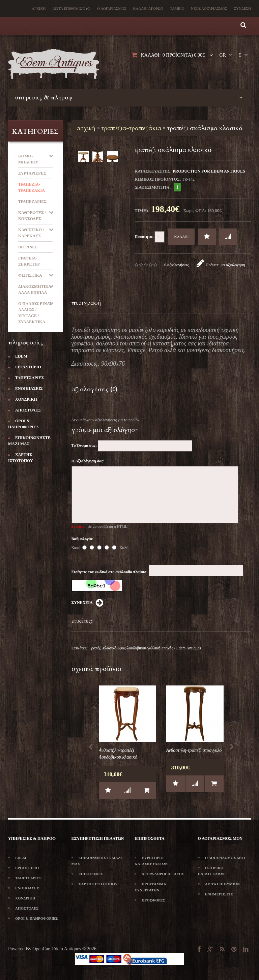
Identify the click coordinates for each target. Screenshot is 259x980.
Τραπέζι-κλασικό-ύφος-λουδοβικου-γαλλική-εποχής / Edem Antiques (145, 648)
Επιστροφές (88, 874)
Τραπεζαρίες (32, 202)
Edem (18, 356)
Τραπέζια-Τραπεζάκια (131, 128)
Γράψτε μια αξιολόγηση (221, 265)
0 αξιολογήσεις (177, 265)
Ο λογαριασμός (112, 8)
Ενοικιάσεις (25, 389)
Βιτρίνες (28, 247)
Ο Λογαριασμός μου (222, 858)
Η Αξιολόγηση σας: (88, 461)
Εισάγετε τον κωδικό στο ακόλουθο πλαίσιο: (110, 572)
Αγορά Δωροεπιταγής (159, 874)
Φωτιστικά (30, 275)
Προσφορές (150, 900)
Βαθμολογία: (83, 539)
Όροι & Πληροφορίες (33, 918)
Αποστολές (24, 410)
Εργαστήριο (25, 367)
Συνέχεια (87, 603)
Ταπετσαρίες (26, 378)
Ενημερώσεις (215, 894)
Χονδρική (23, 399)
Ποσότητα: (150, 237)
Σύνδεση (242, 8)
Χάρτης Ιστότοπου (95, 884)
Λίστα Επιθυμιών (71, 8)
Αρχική (39, 8)
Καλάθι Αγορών (148, 8)
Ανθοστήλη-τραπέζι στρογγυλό (194, 750)
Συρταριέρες (32, 173)
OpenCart (41, 949)
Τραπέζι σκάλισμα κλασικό (205, 128)
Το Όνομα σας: (84, 446)
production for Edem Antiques (209, 171)
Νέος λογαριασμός (209, 8)
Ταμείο (177, 8)
